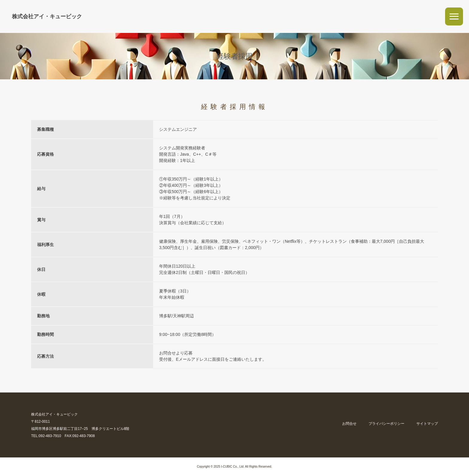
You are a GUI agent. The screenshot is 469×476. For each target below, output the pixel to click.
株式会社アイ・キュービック (47, 16)
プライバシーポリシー (386, 424)
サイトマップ (427, 424)
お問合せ (349, 424)
